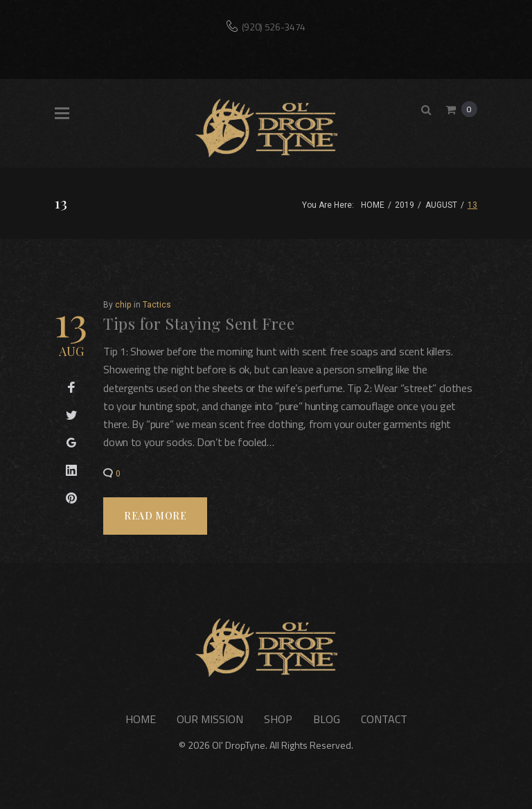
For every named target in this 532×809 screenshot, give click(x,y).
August (441, 205)
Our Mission (210, 719)
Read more (155, 516)
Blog (327, 719)
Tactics (157, 305)
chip (123, 305)
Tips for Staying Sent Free (199, 323)
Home (373, 205)
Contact (384, 719)
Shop (278, 719)
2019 (405, 205)
